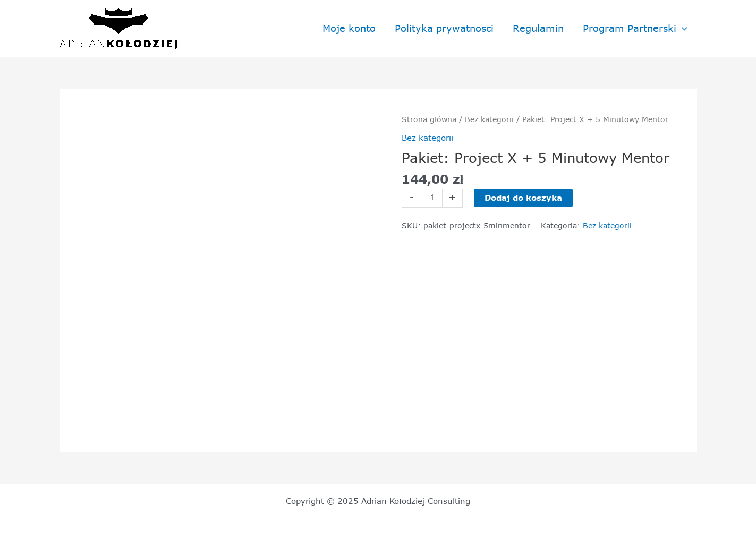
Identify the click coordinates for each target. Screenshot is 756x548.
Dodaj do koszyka (523, 198)
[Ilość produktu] (432, 198)
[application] (682, 29)
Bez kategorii (489, 119)
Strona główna (429, 119)
